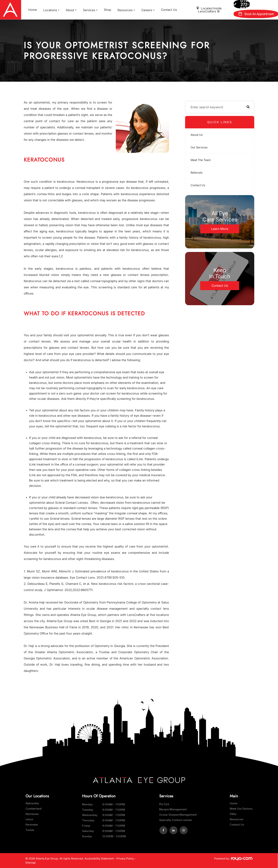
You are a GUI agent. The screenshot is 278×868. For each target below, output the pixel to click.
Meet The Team (202, 160)
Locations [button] (51, 10)
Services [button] (90, 10)
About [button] (71, 10)
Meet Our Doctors (241, 809)
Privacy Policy (125, 859)
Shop (108, 10)
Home (33, 10)
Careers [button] (148, 10)
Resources (237, 819)
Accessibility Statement (99, 859)
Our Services (200, 147)
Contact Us (169, 10)
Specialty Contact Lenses (176, 820)
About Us (197, 135)
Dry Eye (164, 804)
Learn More (220, 229)
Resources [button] (126, 10)
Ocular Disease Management (178, 815)
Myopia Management (173, 809)
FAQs (233, 814)
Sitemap (30, 863)
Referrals (197, 172)
